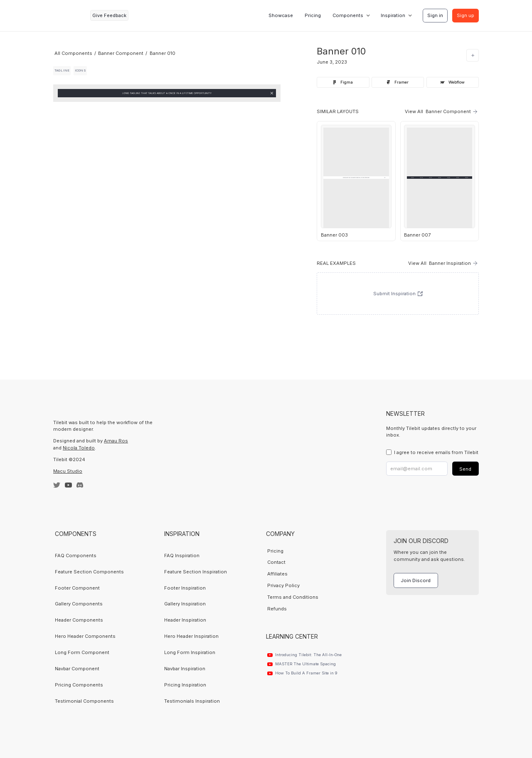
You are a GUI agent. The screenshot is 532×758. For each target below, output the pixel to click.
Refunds (277, 609)
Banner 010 (163, 53)
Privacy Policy (283, 585)
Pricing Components (79, 685)
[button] (351, 15)
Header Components (79, 620)
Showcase (281, 15)
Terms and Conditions (293, 597)
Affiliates (277, 574)
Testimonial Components (84, 701)
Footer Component (77, 588)
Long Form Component (82, 652)
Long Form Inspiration (190, 652)
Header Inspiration (185, 620)
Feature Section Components (89, 572)
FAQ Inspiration (182, 556)
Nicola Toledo (79, 448)
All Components (73, 53)
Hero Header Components (85, 636)
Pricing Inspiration (185, 685)
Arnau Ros (116, 441)
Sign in (435, 15)
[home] (69, 16)
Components (348, 15)
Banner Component (121, 53)
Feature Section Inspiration (196, 572)
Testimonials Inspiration (192, 701)
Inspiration (393, 15)
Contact (276, 562)
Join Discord (416, 580)
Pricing (313, 15)
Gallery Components (79, 604)
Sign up (465, 15)
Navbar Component (77, 669)
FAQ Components (76, 556)
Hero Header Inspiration (191, 636)
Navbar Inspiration (185, 669)
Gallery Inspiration (185, 604)
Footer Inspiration (185, 588)
